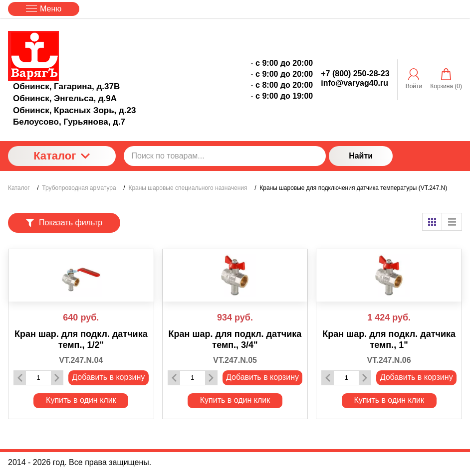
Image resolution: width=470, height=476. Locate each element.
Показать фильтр (64, 223)
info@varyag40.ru (354, 83)
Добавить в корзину (108, 377)
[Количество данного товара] (38, 378)
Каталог (62, 156)
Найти (361, 156)
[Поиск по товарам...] (225, 156)
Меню (44, 9)
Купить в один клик (81, 400)
